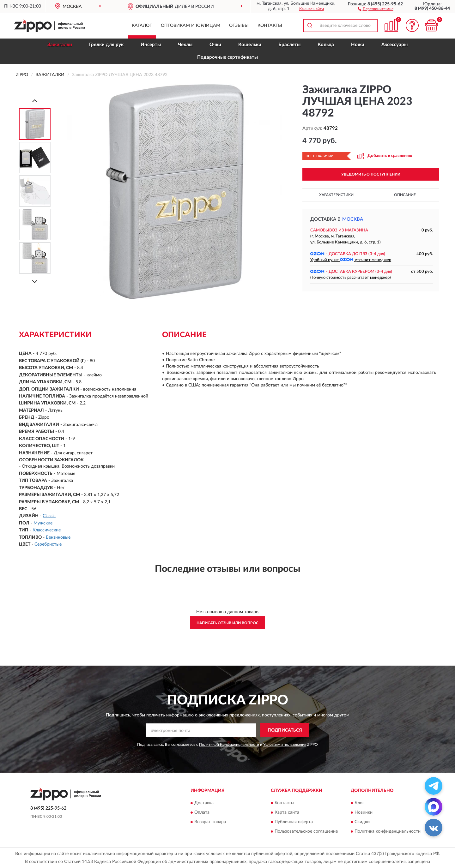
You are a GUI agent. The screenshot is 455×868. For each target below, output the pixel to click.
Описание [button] (405, 195)
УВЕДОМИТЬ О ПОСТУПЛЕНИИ (371, 174)
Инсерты (151, 45)
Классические (47, 530)
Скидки (362, 822)
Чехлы (185, 45)
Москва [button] (353, 219)
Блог (359, 803)
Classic (49, 516)
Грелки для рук (106, 45)
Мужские (43, 523)
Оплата (202, 812)
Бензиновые (58, 537)
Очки (215, 45)
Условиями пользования (285, 745)
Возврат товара (210, 822)
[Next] (35, 281)
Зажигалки (60, 45)
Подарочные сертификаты (227, 57)
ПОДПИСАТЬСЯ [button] (285, 730)
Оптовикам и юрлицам (191, 26)
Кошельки (250, 45)
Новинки (364, 812)
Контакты (270, 26)
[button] (376, 9)
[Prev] (35, 101)
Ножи (358, 45)
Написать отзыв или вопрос (227, 623)
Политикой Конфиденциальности (229, 745)
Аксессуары (394, 45)
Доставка (204, 803)
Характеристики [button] (336, 195)
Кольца (326, 45)
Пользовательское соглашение (306, 831)
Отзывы (239, 26)
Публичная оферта (294, 822)
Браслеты (289, 45)
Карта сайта (287, 812)
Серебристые (48, 544)
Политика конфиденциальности (388, 831)
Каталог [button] (142, 26)
